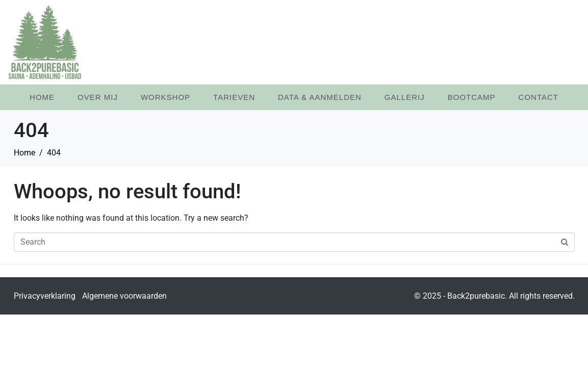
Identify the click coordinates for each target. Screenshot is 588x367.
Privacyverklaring (45, 296)
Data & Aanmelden (320, 97)
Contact (539, 97)
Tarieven (234, 97)
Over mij (98, 97)
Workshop (165, 97)
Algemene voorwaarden (124, 296)
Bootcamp (472, 97)
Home (42, 97)
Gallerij (405, 97)
